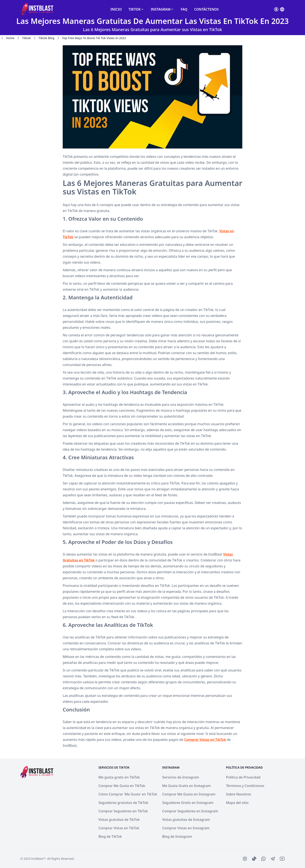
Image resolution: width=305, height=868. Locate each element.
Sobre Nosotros (238, 794)
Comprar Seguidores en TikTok (123, 811)
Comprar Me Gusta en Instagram (189, 794)
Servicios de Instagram (181, 777)
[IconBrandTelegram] (273, 859)
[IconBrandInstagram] (245, 859)
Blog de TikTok (110, 836)
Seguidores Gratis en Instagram (188, 803)
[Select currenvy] (276, 9)
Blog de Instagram (177, 836)
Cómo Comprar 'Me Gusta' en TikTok (128, 794)
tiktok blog (46, 38)
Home (10, 38)
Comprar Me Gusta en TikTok (122, 786)
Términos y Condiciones (245, 786)
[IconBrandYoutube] (282, 859)
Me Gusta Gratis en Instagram (186, 786)
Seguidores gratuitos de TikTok (123, 803)
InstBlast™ (38, 859)
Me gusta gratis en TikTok (119, 777)
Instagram (162, 9)
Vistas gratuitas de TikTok (119, 820)
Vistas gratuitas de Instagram (186, 820)
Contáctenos (207, 9)
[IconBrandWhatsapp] (263, 859)
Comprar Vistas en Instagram (186, 828)
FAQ (184, 9)
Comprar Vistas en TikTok (205, 740)
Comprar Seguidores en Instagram (190, 811)
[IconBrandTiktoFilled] (254, 859)
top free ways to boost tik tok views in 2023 (94, 38)
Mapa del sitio (237, 803)
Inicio (116, 9)
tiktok (26, 38)
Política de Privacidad (243, 777)
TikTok (136, 9)
